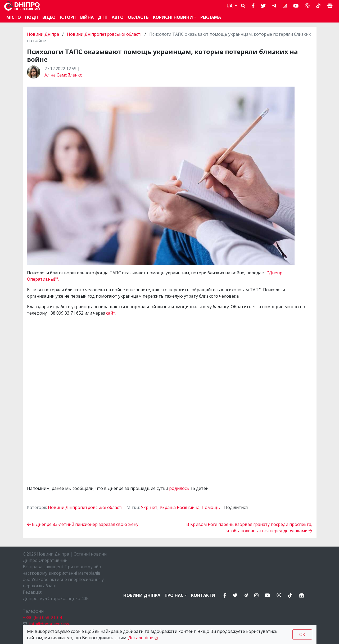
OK (302, 634)
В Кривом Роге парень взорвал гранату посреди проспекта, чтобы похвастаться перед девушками (249, 527)
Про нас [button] (174, 595)
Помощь (211, 507)
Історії (68, 17)
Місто (14, 17)
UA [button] (230, 6)
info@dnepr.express (49, 624)
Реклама (211, 17)
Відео (49, 17)
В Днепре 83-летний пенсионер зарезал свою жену (83, 524)
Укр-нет (149, 507)
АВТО (118, 17)
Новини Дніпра (44, 34)
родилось (180, 488)
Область (138, 17)
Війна (87, 17)
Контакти (203, 595)
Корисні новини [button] (173, 17)
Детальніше (141, 638)
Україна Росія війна (180, 507)
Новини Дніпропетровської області (104, 34)
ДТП (103, 17)
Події (32, 17)
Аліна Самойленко (64, 75)
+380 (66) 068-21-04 (42, 618)
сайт (111, 313)
